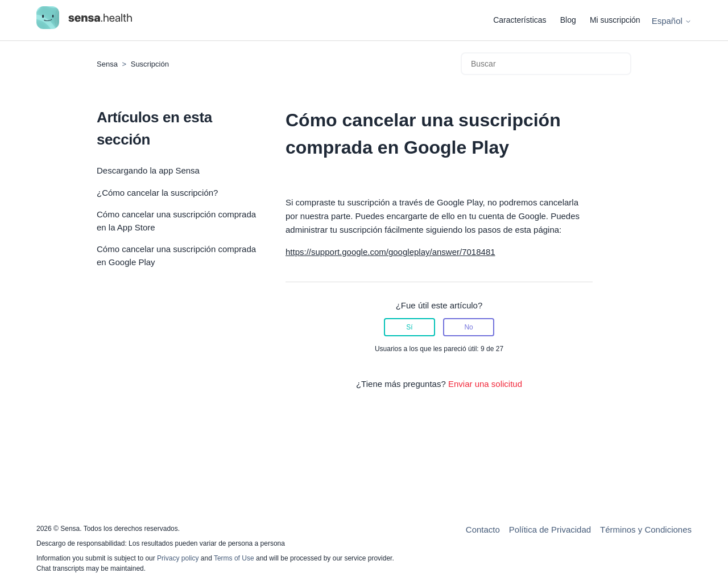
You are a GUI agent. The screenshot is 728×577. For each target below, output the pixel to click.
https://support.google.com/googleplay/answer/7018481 (390, 252)
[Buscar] (546, 64)
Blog (568, 20)
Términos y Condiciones (646, 529)
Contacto (483, 529)
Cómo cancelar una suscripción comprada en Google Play (176, 255)
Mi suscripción (615, 20)
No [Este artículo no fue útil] (468, 327)
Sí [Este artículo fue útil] (409, 327)
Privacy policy (179, 558)
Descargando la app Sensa (148, 170)
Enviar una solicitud (485, 384)
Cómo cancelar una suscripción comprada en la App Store (176, 221)
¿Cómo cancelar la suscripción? (157, 193)
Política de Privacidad (550, 529)
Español (672, 21)
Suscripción (150, 64)
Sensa (107, 64)
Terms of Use (234, 558)
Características (520, 20)
